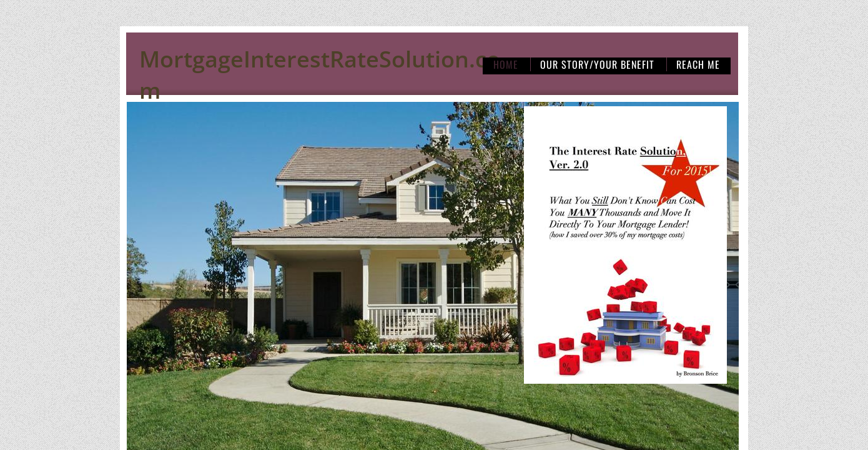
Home (506, 64)
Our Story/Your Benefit (597, 64)
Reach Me (698, 64)
